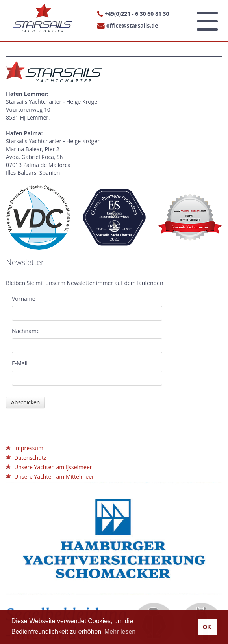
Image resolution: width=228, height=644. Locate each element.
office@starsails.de (132, 25)
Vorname (24, 299)
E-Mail (20, 363)
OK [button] (207, 627)
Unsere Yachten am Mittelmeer (54, 476)
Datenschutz (30, 458)
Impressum (29, 448)
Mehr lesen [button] (120, 632)
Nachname (26, 331)
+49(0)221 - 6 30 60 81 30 (137, 14)
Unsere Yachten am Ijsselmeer (53, 467)
